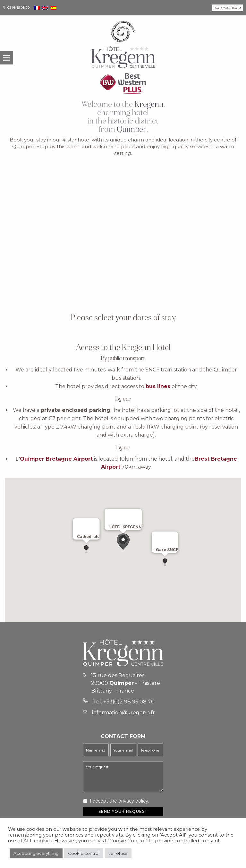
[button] (123, 542)
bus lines (158, 386)
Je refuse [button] (118, 853)
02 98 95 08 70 (18, 8)
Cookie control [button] (84, 853)
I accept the (119, 801)
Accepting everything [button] (36, 853)
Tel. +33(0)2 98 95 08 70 (124, 702)
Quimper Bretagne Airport (56, 459)
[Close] (134, 516)
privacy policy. (134, 801)
